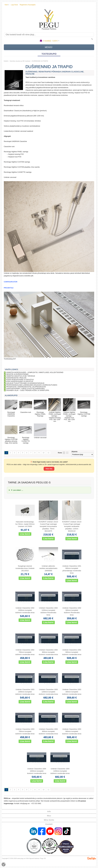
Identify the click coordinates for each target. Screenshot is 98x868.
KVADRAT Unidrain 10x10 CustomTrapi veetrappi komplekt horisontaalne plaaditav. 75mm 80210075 (48, 526)
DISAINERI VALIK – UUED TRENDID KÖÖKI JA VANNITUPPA (28, 390)
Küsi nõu (49, 469)
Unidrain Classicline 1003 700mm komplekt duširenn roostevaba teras (25, 731)
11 (48, 453)
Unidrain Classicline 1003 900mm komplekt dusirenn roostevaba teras (72, 731)
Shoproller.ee (92, 858)
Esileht (6, 61)
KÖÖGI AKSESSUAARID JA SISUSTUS (20, 380)
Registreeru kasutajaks (28, 5)
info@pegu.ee (25, 804)
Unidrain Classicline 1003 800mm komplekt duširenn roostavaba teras (48, 731)
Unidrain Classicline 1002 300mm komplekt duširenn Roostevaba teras (72, 611)
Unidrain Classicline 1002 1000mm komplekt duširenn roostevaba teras (25, 610)
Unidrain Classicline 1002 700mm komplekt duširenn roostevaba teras (25, 652)
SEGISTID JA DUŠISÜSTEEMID (17, 374)
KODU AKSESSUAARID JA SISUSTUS (20, 381)
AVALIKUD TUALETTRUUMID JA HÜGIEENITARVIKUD (25, 383)
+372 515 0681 (36, 804)
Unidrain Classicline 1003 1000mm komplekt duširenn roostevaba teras (25, 692)
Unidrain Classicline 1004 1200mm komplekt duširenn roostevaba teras (60, 771)
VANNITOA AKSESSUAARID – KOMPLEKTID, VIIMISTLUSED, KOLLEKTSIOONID (35, 372)
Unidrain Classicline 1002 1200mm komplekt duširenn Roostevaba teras (48, 611)
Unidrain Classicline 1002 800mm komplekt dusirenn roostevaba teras (48, 652)
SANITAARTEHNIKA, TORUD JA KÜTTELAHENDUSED (25, 389)
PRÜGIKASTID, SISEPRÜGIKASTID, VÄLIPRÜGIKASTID (26, 387)
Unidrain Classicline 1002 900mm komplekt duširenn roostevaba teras (72, 652)
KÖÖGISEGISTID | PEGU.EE (16, 378)
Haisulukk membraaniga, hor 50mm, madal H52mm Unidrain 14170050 (25, 524)
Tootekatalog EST (10, 359)
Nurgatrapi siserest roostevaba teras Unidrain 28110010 (25, 568)
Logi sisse (14, 5)
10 (43, 453)
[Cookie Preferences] (4, 864)
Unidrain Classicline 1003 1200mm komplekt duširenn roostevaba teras (48, 692)
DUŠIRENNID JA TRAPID (40, 61)
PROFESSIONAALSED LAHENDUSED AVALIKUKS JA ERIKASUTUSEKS (32, 385)
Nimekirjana (64, 453)
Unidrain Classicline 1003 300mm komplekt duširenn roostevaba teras (72, 692)
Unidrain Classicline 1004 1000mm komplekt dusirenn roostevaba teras (37, 771)
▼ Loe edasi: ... (17, 490)
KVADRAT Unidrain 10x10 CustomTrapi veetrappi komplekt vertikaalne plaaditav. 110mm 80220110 (72, 526)
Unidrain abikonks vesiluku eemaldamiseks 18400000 (48, 568)
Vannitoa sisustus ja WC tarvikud (20, 61)
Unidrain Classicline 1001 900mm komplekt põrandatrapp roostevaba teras (72, 569)
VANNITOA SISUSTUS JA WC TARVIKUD (21, 376)
